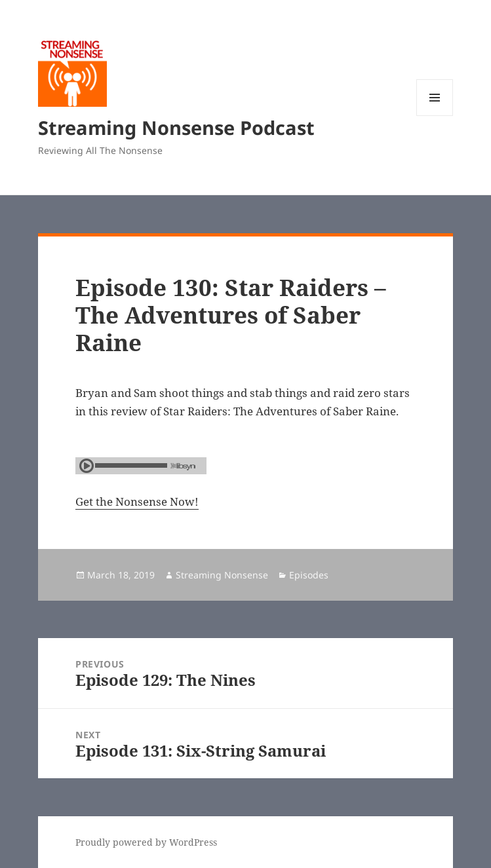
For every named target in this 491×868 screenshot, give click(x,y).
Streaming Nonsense (222, 575)
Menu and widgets (435, 116)
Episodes (309, 575)
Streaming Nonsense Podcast (176, 127)
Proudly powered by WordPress (146, 842)
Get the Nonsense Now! (137, 501)
